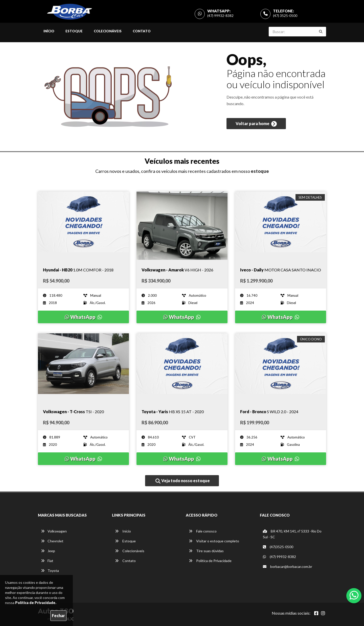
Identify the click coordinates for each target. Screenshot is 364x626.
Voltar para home (256, 124)
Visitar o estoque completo (214, 541)
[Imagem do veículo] (83, 226)
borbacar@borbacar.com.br (288, 566)
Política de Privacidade (210, 561)
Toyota (50, 571)
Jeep (48, 551)
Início (49, 31)
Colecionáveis (108, 31)
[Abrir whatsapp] (354, 595)
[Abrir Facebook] (316, 613)
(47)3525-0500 (278, 547)
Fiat (47, 561)
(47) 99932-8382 (220, 16)
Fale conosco (203, 531)
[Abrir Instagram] (323, 613)
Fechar (58, 616)
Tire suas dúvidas (206, 551)
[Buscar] (321, 32)
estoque (260, 171)
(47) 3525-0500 (285, 16)
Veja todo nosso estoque (183, 481)
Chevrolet (52, 541)
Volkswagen (54, 531)
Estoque (74, 31)
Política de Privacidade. (36, 603)
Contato (142, 31)
